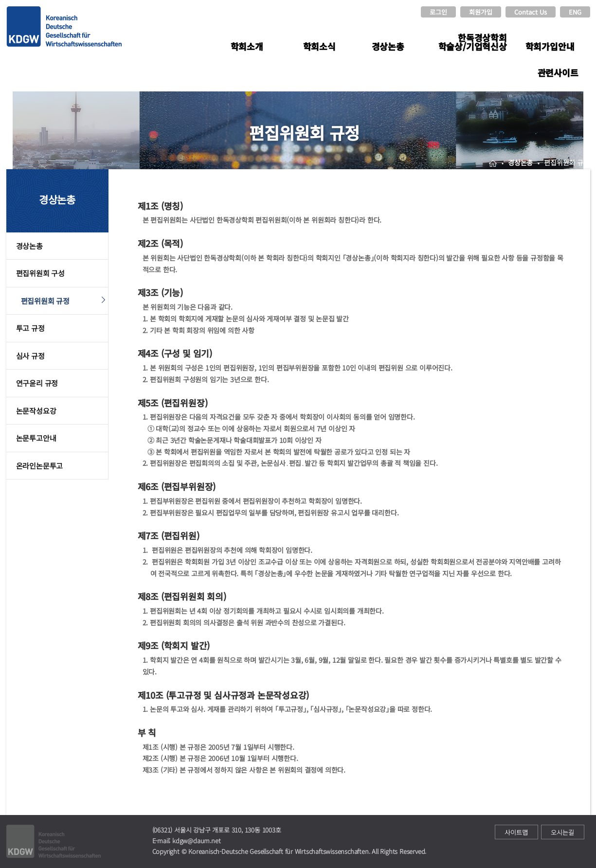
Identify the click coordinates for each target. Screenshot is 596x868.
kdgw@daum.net (196, 841)
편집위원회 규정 (45, 301)
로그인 (438, 12)
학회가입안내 (550, 46)
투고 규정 (30, 328)
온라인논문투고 (40, 466)
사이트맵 (516, 832)
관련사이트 (558, 72)
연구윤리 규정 (37, 383)
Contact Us (531, 12)
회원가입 (481, 12)
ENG (575, 12)
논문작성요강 (36, 411)
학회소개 (247, 46)
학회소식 (319, 46)
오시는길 (562, 832)
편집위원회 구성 (40, 273)
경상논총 (388, 46)
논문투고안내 (36, 438)
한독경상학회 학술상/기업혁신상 (473, 42)
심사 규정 (30, 356)
